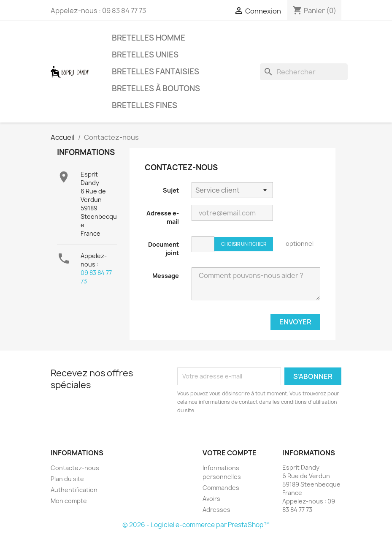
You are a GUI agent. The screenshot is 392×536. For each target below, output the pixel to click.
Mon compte (69, 501)
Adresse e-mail (163, 217)
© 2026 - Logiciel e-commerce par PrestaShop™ (196, 525)
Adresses (216, 510)
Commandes (221, 488)
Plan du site (67, 479)
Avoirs (211, 499)
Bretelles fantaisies (155, 72)
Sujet (171, 190)
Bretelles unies (145, 55)
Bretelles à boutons (156, 88)
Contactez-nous (75, 468)
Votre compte (230, 453)
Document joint (164, 249)
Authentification (74, 490)
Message (166, 276)
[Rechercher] (304, 72)
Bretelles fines (145, 105)
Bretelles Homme (149, 38)
